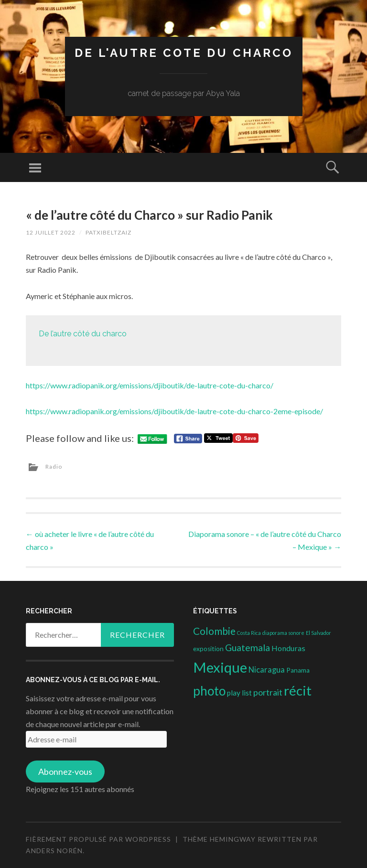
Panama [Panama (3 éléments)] (298, 670)
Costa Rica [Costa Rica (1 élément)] (249, 633)
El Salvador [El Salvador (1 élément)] (318, 633)
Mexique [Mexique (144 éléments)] (220, 667)
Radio (54, 466)
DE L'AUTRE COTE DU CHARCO (184, 53)
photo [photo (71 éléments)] (209, 691)
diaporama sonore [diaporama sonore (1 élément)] (283, 633)
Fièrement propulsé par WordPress (98, 839)
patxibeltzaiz (108, 232)
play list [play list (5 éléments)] (239, 693)
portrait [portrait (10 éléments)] (268, 692)
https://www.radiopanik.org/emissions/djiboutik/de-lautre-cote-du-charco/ (150, 385)
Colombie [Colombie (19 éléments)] (214, 631)
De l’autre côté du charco (83, 334)
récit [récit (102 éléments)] (298, 691)
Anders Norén (54, 851)
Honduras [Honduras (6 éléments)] (288, 648)
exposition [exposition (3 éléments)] (208, 649)
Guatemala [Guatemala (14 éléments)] (248, 648)
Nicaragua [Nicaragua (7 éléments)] (267, 670)
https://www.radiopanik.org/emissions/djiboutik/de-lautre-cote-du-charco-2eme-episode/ (174, 411)
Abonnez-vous (65, 772)
